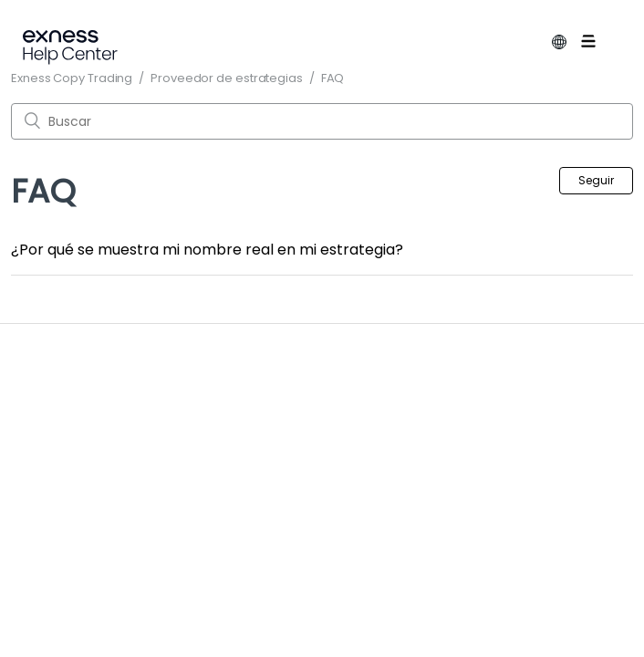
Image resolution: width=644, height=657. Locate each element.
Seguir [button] (596, 180)
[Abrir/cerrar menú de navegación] (602, 45)
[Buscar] (322, 121)
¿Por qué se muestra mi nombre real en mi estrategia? (207, 250)
